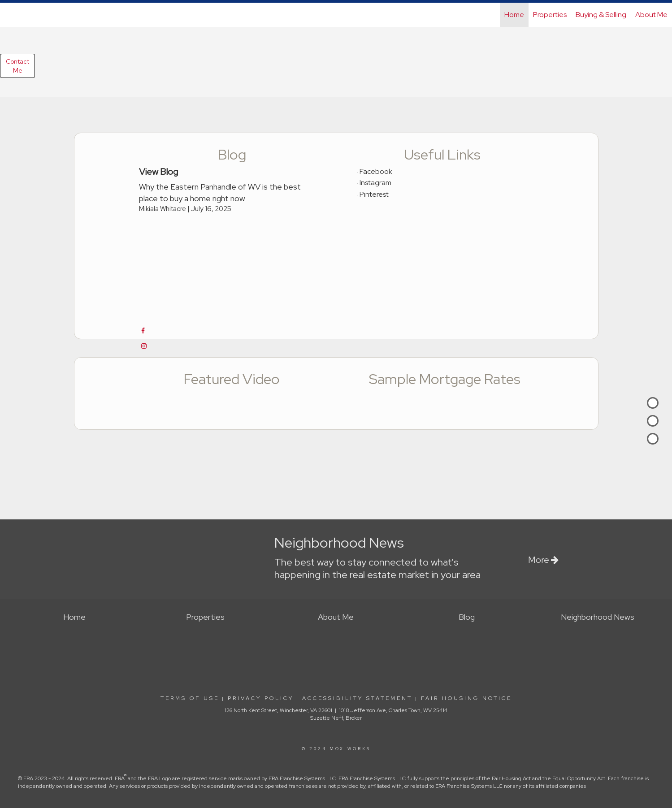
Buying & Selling (601, 15)
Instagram (375, 183)
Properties (550, 15)
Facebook (376, 171)
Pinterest (374, 194)
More (543, 560)
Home (514, 15)
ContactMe (17, 66)
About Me (651, 15)
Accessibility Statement (357, 698)
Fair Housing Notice (466, 698)
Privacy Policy (261, 698)
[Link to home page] (11, 15)
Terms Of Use (190, 698)
